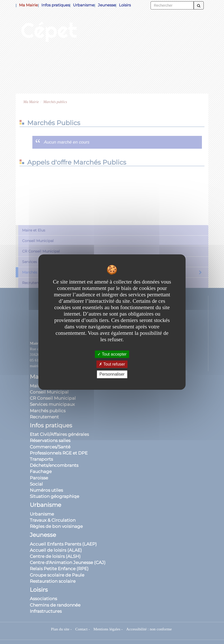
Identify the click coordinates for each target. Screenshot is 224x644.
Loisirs (125, 5)
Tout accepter (112, 354)
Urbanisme (84, 5)
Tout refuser (112, 364)
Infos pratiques (55, 5)
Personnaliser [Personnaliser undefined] (112, 374)
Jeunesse (107, 5)
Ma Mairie (28, 5)
